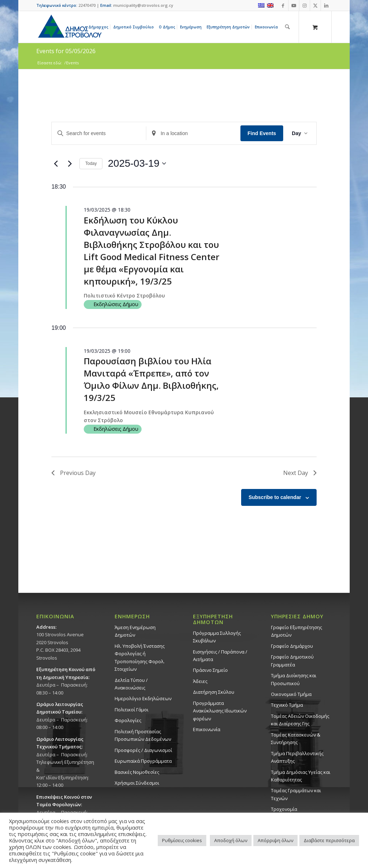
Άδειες (200, 681)
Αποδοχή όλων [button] (231, 840)
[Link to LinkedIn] (326, 5)
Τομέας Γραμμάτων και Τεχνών (296, 794)
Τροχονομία (284, 809)
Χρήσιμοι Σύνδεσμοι (137, 783)
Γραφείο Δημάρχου (292, 646)
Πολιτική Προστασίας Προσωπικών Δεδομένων (143, 735)
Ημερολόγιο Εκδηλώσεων (143, 698)
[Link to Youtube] (294, 5)
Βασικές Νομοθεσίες (137, 772)
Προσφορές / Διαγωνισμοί (143, 750)
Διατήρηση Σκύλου (214, 692)
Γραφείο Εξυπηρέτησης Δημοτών (296, 631)
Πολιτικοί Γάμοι (132, 710)
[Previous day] (56, 163)
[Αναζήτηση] (287, 27)
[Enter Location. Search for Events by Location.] (193, 133)
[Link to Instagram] (305, 5)
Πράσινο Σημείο (210, 670)
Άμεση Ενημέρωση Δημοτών (135, 631)
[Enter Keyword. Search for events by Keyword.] (99, 133)
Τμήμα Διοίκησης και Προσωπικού (294, 679)
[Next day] (70, 163)
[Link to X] (315, 5)
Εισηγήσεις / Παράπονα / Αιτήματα (220, 655)
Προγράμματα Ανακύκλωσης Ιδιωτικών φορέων (220, 711)
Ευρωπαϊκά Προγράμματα (143, 761)
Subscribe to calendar (275, 497)
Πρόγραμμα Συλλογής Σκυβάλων (217, 637)
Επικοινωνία (207, 729)
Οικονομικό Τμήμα (291, 694)
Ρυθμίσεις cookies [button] (182, 840)
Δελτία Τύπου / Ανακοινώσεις (131, 684)
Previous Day (73, 473)
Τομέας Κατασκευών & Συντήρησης (296, 738)
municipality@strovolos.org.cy (143, 5)
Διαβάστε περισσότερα (329, 840)
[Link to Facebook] (283, 5)
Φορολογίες (128, 720)
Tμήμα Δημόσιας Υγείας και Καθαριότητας (301, 776)
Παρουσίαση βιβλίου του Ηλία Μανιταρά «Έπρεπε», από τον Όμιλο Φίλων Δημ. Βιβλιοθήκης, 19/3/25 (151, 379)
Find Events (262, 133)
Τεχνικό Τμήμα (287, 705)
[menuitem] (100, 27)
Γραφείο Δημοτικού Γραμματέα (292, 661)
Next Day (300, 473)
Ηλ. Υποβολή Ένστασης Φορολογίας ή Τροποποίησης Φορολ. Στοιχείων (140, 657)
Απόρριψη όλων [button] (275, 840)
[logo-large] (69, 27)
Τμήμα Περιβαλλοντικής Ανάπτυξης (297, 757)
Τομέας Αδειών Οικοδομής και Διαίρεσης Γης (300, 720)
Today (91, 163)
